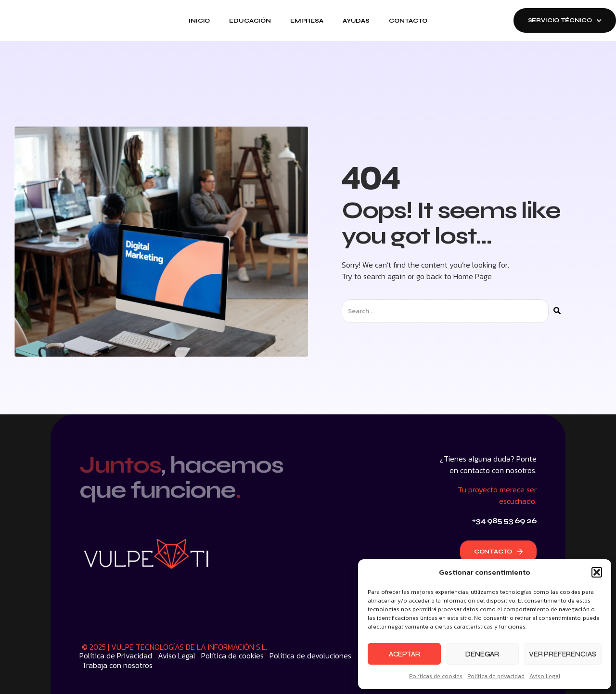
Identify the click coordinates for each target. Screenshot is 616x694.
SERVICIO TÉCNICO (565, 20)
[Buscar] (557, 311)
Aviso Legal (545, 676)
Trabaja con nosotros (117, 665)
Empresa (307, 21)
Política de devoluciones (310, 655)
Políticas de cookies (436, 676)
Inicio (199, 21)
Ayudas (356, 21)
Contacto (408, 21)
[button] (597, 572)
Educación (250, 21)
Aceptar (404, 654)
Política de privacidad (496, 676)
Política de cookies (232, 655)
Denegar (482, 654)
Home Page (473, 276)
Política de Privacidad (116, 655)
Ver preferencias (563, 654)
